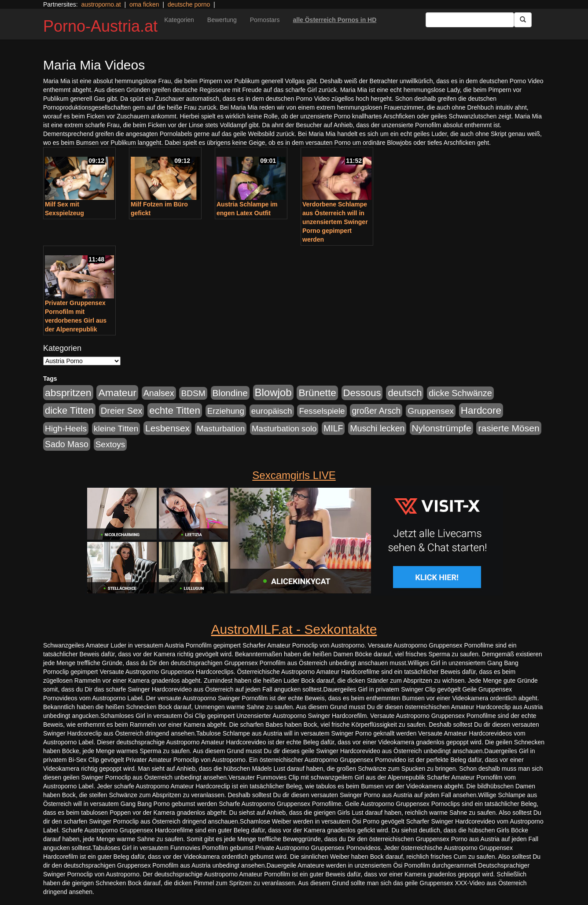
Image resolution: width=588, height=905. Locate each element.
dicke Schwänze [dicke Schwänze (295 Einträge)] (460, 393)
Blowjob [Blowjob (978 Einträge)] (273, 392)
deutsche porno (189, 4)
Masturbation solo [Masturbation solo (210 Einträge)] (284, 429)
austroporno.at (101, 4)
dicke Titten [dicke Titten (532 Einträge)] (69, 410)
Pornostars (265, 20)
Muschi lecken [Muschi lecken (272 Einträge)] (377, 428)
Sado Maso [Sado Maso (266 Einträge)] (67, 444)
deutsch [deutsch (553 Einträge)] (405, 393)
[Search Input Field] (470, 20)
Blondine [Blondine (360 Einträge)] (230, 393)
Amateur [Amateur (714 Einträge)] (117, 393)
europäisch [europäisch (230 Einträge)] (272, 411)
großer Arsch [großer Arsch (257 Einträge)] (376, 411)
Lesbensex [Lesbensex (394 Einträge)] (167, 428)
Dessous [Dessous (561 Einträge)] (362, 393)
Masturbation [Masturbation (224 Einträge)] (221, 429)
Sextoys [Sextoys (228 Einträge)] (110, 444)
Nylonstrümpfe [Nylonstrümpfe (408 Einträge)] (441, 428)
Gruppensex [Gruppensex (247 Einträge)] (431, 411)
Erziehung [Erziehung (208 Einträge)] (226, 411)
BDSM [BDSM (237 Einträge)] (193, 393)
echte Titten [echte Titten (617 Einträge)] (175, 410)
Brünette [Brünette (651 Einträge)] (317, 393)
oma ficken (144, 4)
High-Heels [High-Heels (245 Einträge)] (66, 429)
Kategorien (179, 20)
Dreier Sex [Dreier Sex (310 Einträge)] (121, 411)
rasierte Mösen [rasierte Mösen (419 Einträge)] (509, 428)
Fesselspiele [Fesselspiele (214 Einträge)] (322, 411)
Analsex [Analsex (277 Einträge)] (159, 393)
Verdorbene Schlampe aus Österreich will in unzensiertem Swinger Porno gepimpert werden (335, 222)
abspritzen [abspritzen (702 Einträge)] (68, 393)
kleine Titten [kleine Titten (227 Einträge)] (116, 429)
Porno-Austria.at (100, 26)
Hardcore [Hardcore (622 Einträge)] (481, 410)
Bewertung (222, 20)
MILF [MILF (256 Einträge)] (333, 428)
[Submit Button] (523, 20)
